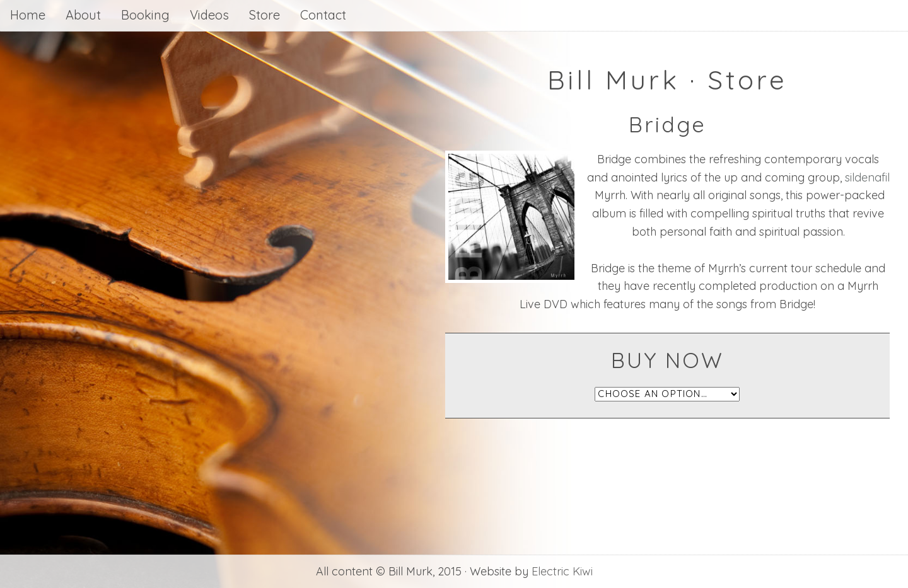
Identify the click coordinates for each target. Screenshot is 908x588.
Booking (145, 15)
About (83, 15)
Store (265, 15)
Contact (323, 15)
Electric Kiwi (562, 571)
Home (28, 15)
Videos (209, 15)
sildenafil (867, 177)
